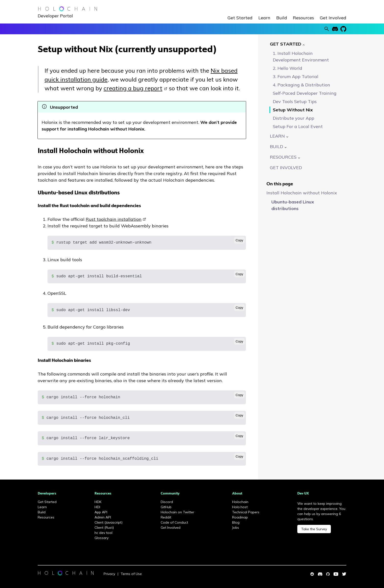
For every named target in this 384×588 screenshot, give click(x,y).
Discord (167, 502)
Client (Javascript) (108, 522)
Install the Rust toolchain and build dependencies (89, 206)
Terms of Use (131, 574)
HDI (97, 507)
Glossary (102, 538)
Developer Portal (55, 16)
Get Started (240, 18)
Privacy (109, 574)
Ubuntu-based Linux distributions (79, 193)
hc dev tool (103, 533)
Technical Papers (246, 512)
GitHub (166, 507)
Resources (303, 18)
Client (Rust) (104, 528)
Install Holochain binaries (64, 361)
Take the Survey (314, 529)
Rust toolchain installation (114, 219)
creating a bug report (133, 88)
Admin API (103, 517)
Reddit (166, 517)
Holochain (240, 502)
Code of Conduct (174, 522)
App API (101, 512)
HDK (98, 502)
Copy (239, 240)
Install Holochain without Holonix (91, 151)
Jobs (236, 528)
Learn (264, 18)
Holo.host (240, 507)
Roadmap (240, 517)
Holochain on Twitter (177, 512)
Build (282, 18)
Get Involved (333, 18)
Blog (236, 522)
